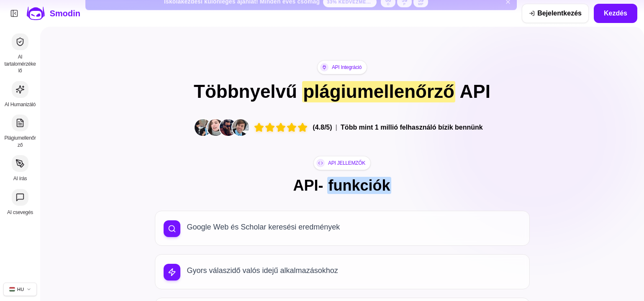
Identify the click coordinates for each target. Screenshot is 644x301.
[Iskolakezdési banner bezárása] (508, 13)
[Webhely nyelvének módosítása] (20, 289)
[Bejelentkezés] (555, 13)
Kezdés (616, 13)
